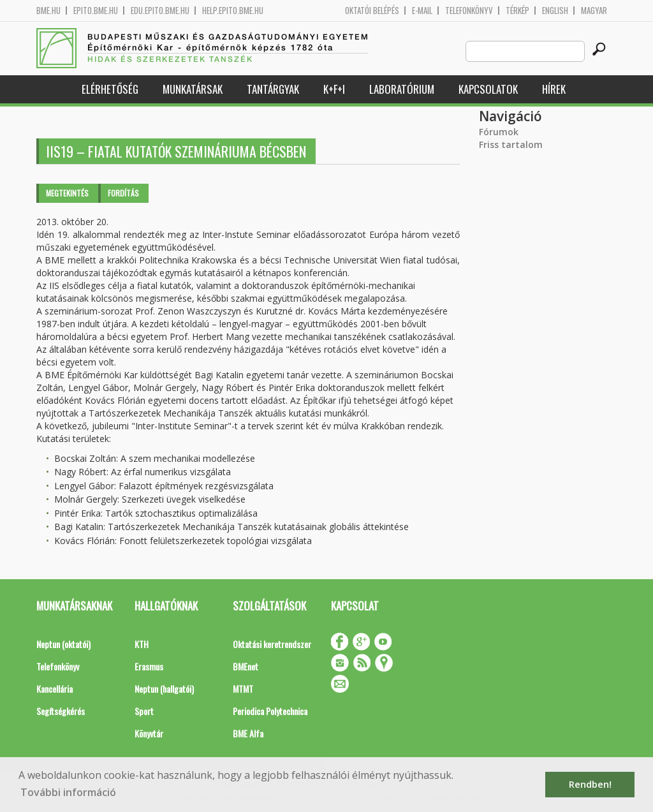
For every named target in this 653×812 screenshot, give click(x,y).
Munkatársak (193, 89)
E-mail (422, 11)
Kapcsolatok (488, 89)
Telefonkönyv (469, 11)
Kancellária (55, 689)
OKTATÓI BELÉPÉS (372, 11)
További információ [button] (68, 792)
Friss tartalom (511, 144)
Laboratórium (402, 89)
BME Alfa (248, 733)
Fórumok (499, 132)
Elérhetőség (110, 89)
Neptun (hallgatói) (164, 689)
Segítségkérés (61, 711)
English (555, 11)
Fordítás (123, 193)
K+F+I (334, 89)
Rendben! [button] (590, 784)
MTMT (243, 689)
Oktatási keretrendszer (272, 644)
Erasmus (149, 666)
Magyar (594, 11)
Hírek (554, 89)
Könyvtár (149, 733)
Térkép (517, 11)
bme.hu (48, 11)
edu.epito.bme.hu (160, 11)
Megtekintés (67, 193)
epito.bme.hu (96, 11)
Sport (144, 711)
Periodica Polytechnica (270, 711)
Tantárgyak (273, 89)
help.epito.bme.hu (233, 11)
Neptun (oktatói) (63, 644)
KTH (142, 644)
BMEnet (246, 666)
